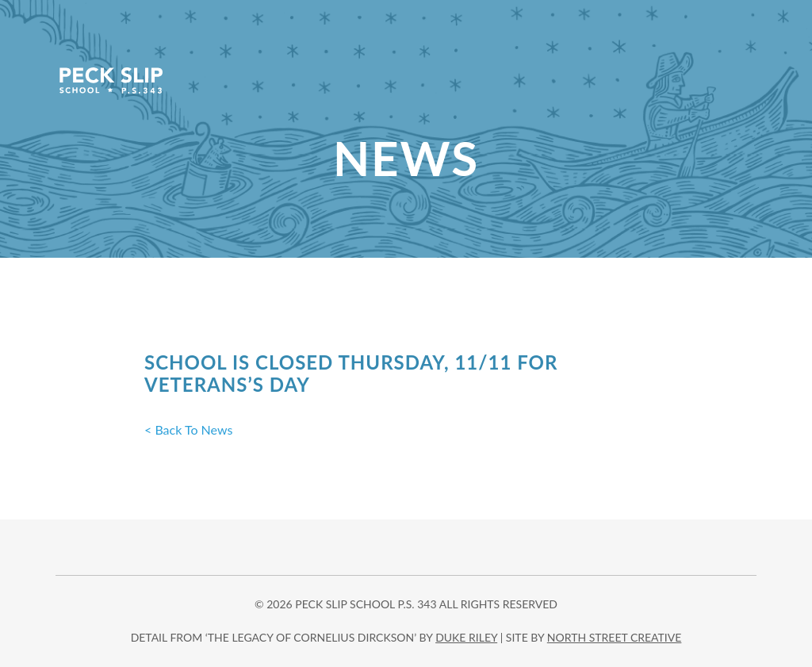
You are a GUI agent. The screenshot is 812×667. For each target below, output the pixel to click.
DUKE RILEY (466, 637)
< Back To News (188, 429)
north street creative (615, 637)
